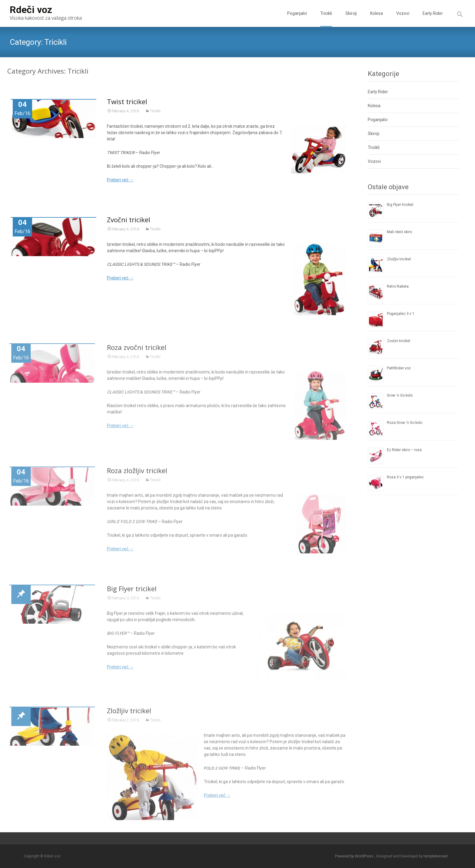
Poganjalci (297, 19)
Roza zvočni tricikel (137, 350)
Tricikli (326, 19)
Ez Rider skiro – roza (404, 450)
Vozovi (403, 19)
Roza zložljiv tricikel (137, 473)
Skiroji (351, 19)
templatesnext (436, 856)
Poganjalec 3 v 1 (401, 314)
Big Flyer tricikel (132, 591)
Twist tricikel (127, 101)
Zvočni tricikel (129, 219)
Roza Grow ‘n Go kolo (405, 423)
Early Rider (433, 19)
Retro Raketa (398, 286)
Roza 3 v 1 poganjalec (405, 477)
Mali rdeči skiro (399, 232)
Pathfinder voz (399, 368)
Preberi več (120, 180)
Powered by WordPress (355, 856)
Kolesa (377, 19)
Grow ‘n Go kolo (400, 395)
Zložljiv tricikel (129, 713)
